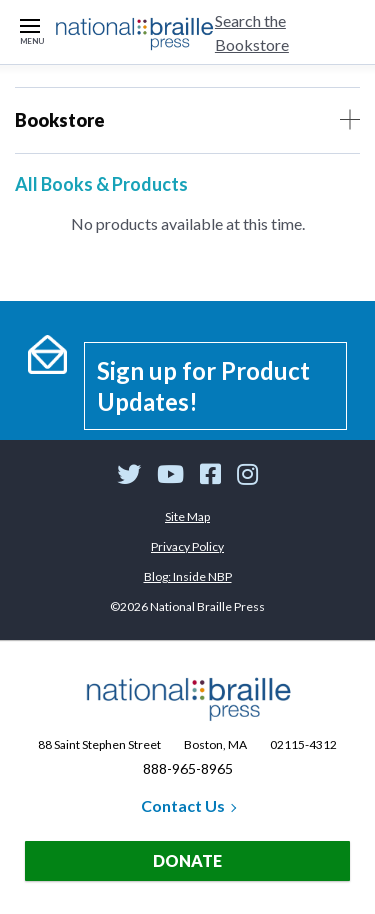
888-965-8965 (188, 768)
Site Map (187, 516)
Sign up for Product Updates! (203, 386)
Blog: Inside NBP (188, 576)
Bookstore (187, 120)
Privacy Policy (187, 546)
